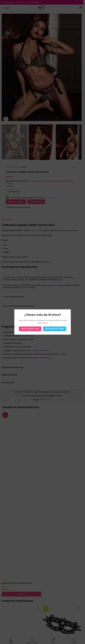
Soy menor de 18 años (55, 329)
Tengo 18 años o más (30, 329)
